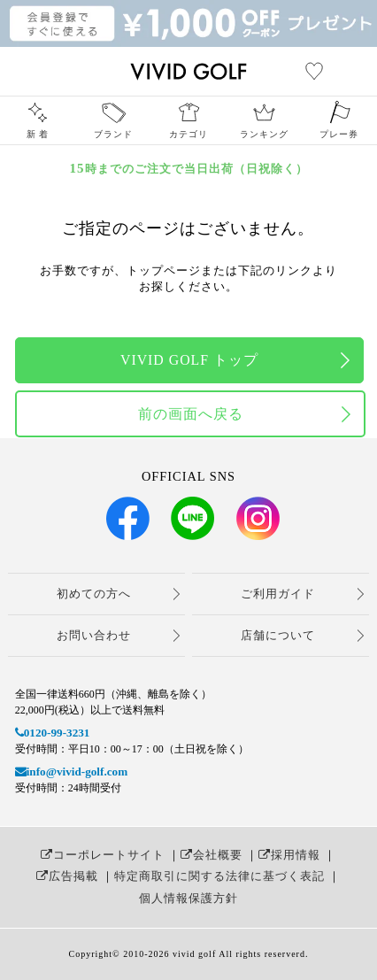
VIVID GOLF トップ (189, 360)
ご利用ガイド (278, 594)
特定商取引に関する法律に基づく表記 (219, 876)
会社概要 (212, 855)
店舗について (278, 635)
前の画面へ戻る (191, 414)
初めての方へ (94, 594)
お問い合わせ (94, 635)
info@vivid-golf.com (71, 772)
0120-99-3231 (53, 733)
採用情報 (289, 855)
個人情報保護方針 (188, 898)
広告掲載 (67, 876)
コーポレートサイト (103, 855)
